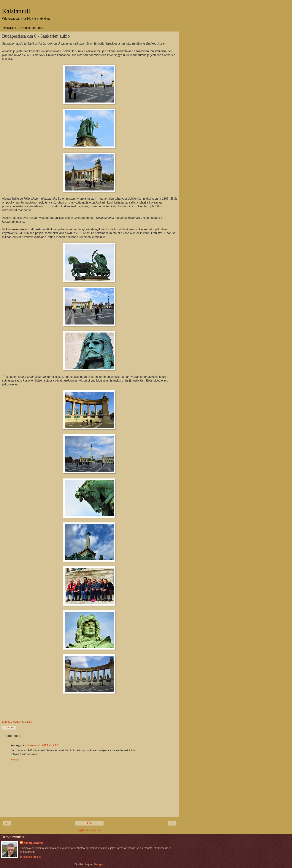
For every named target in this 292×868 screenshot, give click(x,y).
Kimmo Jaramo (33, 843)
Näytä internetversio (89, 830)
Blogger (99, 864)
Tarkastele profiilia (30, 857)
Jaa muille (9, 728)
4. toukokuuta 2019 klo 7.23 (42, 745)
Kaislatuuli (16, 11)
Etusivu (89, 823)
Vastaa (15, 760)
